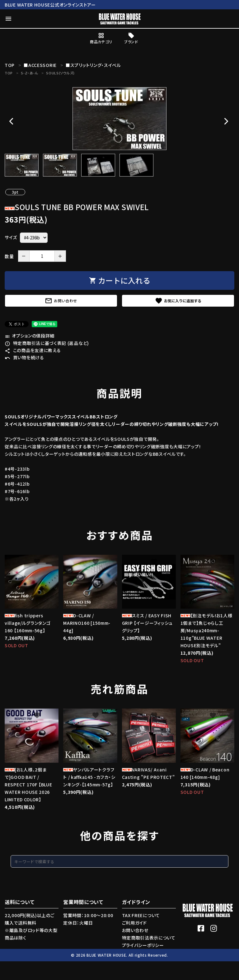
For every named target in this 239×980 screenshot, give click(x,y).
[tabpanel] (119, 119)
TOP (9, 73)
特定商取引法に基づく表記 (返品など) (47, 343)
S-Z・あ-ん (29, 73)
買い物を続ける (24, 357)
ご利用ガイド (134, 923)
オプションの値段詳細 (30, 336)
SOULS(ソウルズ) (60, 73)
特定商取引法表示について (149, 938)
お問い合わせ (61, 301)
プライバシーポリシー (143, 945)
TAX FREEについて (141, 915)
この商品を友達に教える (33, 350)
